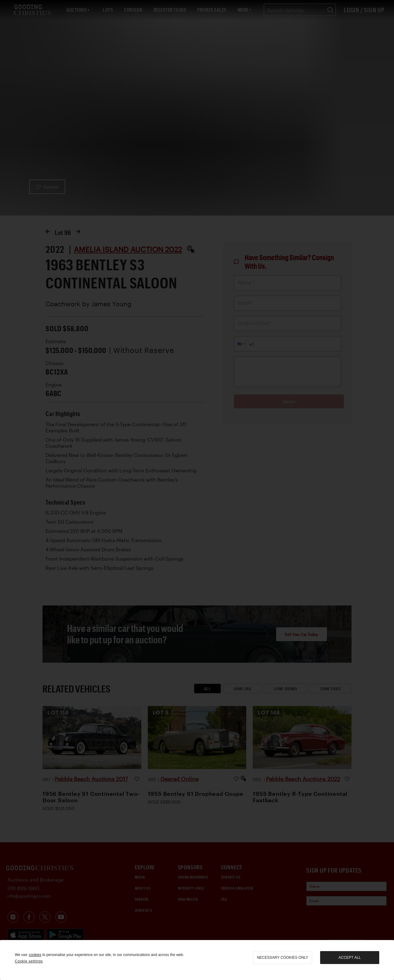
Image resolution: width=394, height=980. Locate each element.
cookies (35, 955)
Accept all (350, 958)
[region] (197, 960)
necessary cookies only (283, 958)
